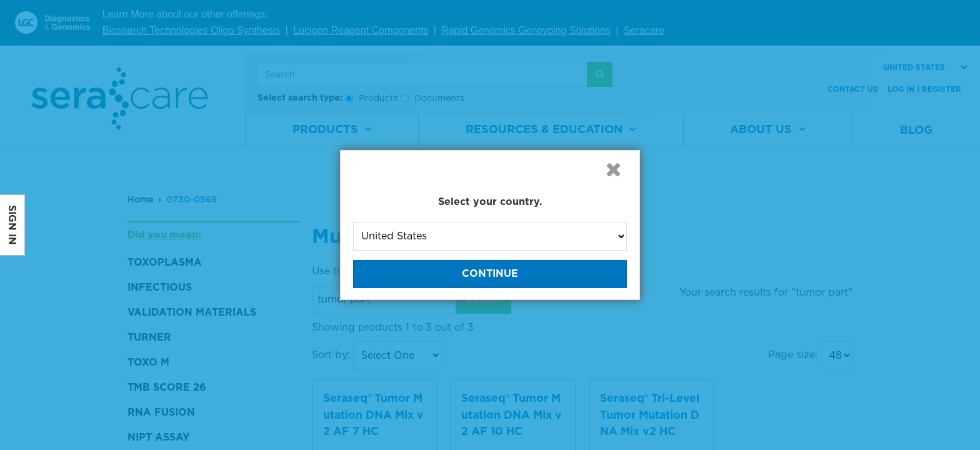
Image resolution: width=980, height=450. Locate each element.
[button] (613, 169)
